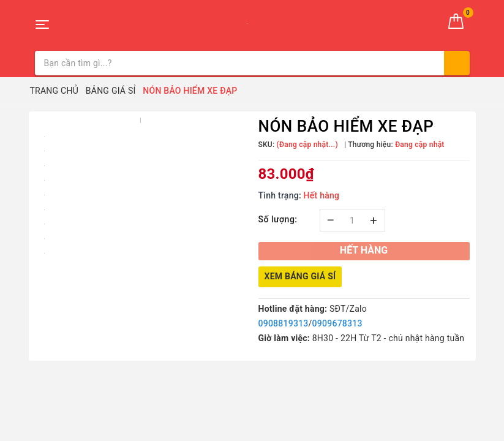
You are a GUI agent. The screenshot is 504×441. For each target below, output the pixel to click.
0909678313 (337, 323)
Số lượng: (278, 219)
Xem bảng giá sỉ (300, 276)
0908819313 (284, 323)
